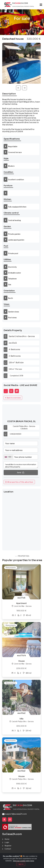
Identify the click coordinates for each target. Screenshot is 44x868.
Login (7, 842)
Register (8, 846)
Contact (8, 849)
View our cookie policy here (23, 861)
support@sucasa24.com (14, 814)
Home (7, 839)
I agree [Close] (21, 864)
